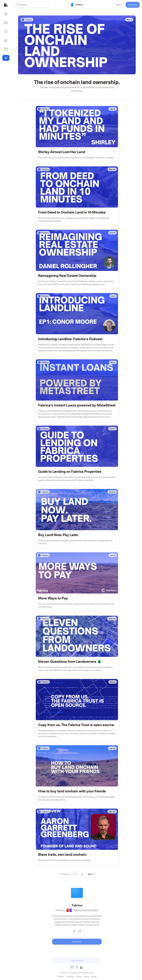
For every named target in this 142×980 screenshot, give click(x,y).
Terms (87, 976)
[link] (77, 5)
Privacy (79, 976)
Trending (70, 976)
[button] (32, 5)
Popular (61, 976)
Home (94, 976)
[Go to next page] (91, 874)
